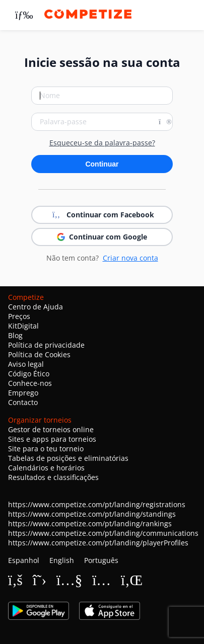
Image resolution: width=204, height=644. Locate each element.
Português (101, 560)
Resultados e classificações (53, 477)
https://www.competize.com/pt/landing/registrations (97, 504)
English (62, 560)
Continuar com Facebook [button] (102, 215)
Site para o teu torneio (46, 449)
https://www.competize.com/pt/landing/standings (92, 514)
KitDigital (23, 326)
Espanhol (24, 560)
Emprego (23, 393)
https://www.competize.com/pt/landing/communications (103, 533)
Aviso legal (26, 364)
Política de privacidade (46, 345)
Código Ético (29, 374)
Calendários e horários (46, 468)
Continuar (102, 164)
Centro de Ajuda (36, 307)
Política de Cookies (39, 354)
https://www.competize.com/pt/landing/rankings (90, 524)
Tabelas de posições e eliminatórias (68, 458)
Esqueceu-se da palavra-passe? (102, 143)
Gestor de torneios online (51, 429)
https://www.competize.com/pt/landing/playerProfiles (98, 543)
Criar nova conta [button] (130, 258)
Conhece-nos (30, 383)
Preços (19, 316)
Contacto (23, 402)
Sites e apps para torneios (52, 439)
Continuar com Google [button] (102, 237)
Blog (15, 335)
